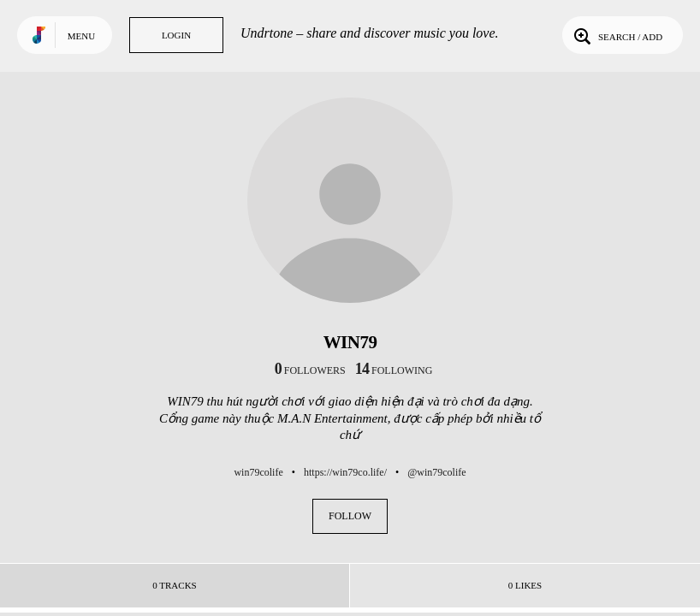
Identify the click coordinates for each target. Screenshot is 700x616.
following (394, 370)
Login (176, 35)
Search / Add (617, 35)
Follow (350, 516)
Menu (81, 36)
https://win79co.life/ (345, 472)
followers (310, 370)
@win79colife (436, 472)
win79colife (258, 472)
